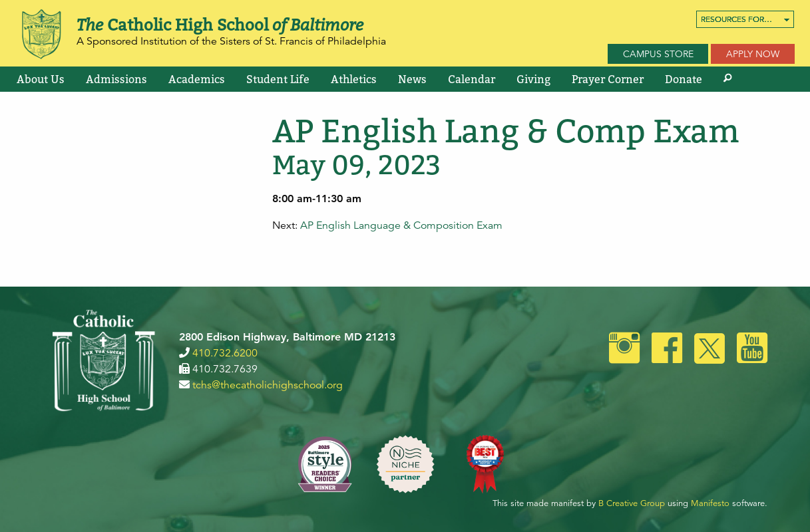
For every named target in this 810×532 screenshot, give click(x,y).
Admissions (116, 79)
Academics (197, 79)
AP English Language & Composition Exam (401, 225)
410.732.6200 (225, 353)
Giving (533, 79)
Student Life (278, 79)
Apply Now (753, 54)
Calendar (472, 79)
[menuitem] (745, 19)
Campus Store (658, 54)
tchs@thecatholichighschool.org (268, 385)
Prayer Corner (608, 79)
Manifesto (710, 503)
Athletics (354, 79)
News (412, 79)
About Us (41, 79)
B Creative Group (632, 503)
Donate (684, 79)
